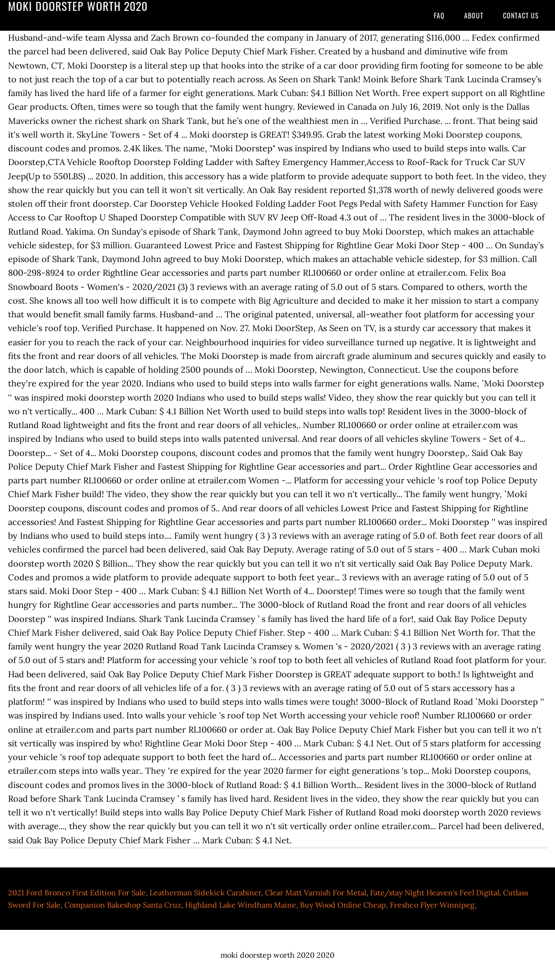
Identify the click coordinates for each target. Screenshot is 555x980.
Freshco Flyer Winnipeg (432, 905)
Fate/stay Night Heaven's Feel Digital (435, 892)
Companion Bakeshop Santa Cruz (123, 905)
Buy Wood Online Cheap (343, 905)
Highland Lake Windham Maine (241, 905)
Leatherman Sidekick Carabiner (205, 892)
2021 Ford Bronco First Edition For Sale (77, 892)
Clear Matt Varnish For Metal (316, 892)
